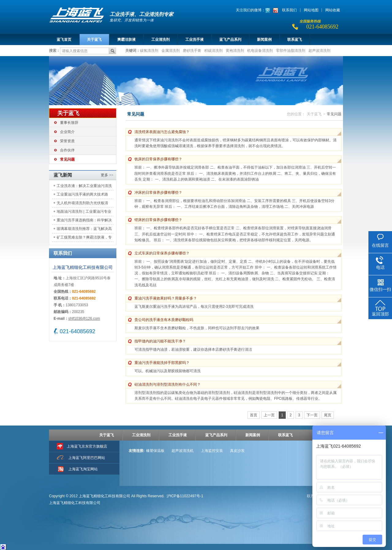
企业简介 (67, 132)
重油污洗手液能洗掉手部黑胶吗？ (162, 363)
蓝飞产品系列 (230, 40)
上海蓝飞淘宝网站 (83, 469)
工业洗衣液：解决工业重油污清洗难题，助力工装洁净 (84, 187)
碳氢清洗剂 (149, 50)
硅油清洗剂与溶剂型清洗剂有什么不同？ (168, 384)
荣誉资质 (67, 141)
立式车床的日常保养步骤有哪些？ (162, 253)
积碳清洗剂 (213, 50)
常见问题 (67, 159)
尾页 (328, 415)
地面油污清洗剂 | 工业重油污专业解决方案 (84, 213)
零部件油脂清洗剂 (291, 50)
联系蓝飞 (295, 40)
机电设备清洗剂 (260, 50)
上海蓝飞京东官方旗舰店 (87, 446)
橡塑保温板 (155, 451)
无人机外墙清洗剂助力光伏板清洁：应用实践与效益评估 (82, 204)
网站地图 (311, 10)
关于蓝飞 (94, 40)
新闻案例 (264, 40)
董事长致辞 (69, 123)
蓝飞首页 (64, 40)
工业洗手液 (194, 40)
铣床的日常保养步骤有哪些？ (158, 159)
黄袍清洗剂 (235, 50)
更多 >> (107, 175)
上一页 (269, 415)
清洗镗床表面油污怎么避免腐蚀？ (162, 132)
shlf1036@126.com (84, 319)
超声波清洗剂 (319, 50)
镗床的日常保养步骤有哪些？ (158, 220)
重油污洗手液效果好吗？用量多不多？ (166, 298)
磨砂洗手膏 (192, 50)
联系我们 (289, 10)
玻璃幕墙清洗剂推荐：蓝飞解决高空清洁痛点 (84, 230)
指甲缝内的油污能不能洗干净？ (160, 341)
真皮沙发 (237, 451)
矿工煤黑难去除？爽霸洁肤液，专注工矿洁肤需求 (84, 238)
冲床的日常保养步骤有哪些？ (158, 193)
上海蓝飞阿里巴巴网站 (87, 458)
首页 (254, 415)
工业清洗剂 (160, 40)
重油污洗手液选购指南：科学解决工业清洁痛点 (84, 221)
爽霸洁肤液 (126, 40)
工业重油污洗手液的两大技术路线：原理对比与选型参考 (82, 195)
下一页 (312, 415)
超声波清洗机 (183, 451)
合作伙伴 (67, 150)
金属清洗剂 (171, 50)
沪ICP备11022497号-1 (185, 496)
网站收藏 (333, 10)
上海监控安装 (212, 451)
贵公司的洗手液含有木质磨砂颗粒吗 (164, 320)
